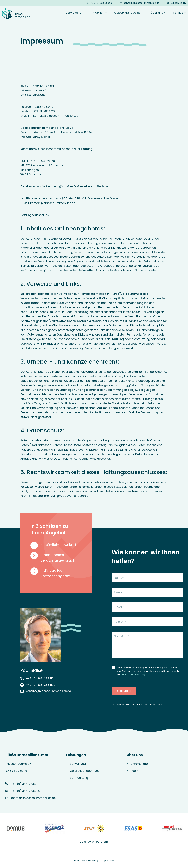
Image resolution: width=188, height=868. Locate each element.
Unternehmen (140, 764)
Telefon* (120, 622)
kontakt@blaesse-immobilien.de (142, 3)
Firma (118, 592)
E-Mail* (119, 607)
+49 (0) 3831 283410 (102, 3)
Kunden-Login (178, 3)
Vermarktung (79, 778)
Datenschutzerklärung (133, 674)
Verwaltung (74, 13)
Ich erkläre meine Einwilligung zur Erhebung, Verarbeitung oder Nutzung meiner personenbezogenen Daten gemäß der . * (148, 671)
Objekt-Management (129, 13)
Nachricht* (121, 636)
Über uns (135, 755)
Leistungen (76, 755)
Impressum (108, 861)
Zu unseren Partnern (94, 842)
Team (135, 771)
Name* (119, 578)
